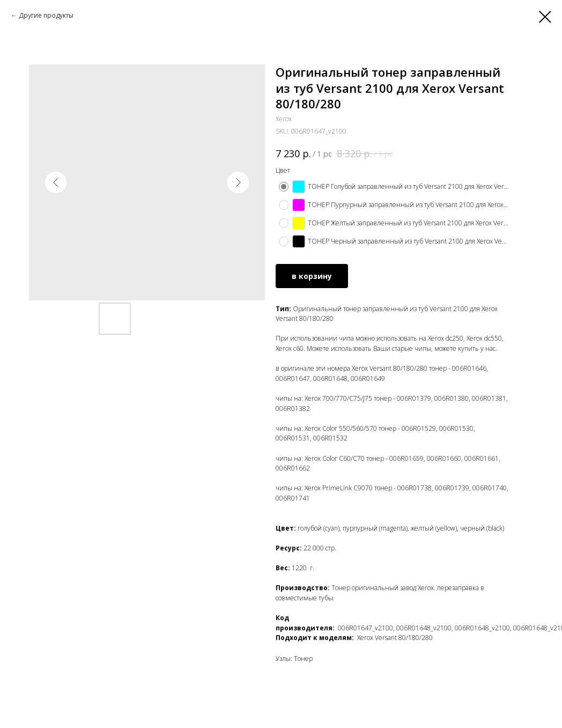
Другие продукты (46, 15)
